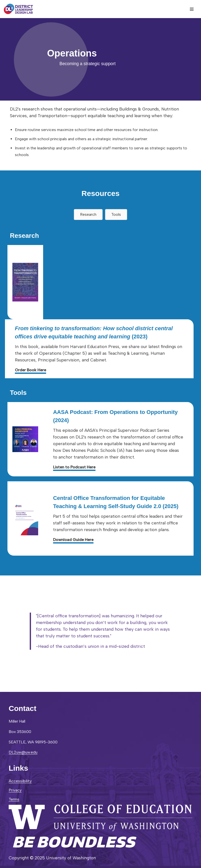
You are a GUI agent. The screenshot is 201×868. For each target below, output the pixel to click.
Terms (14, 799)
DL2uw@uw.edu (23, 752)
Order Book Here (30, 370)
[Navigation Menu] (192, 9)
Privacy (15, 790)
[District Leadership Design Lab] (19, 9)
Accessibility (20, 781)
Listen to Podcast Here (74, 467)
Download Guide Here (73, 540)
